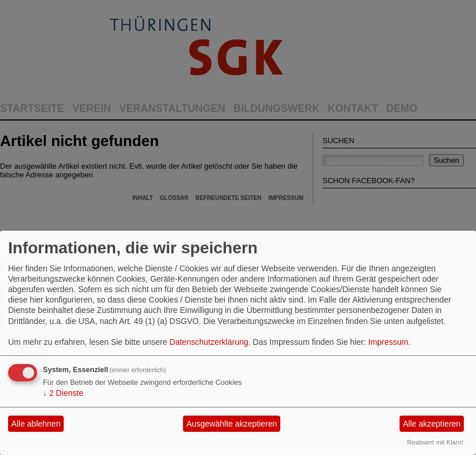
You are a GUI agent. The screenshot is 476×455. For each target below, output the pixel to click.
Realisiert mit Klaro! (435, 442)
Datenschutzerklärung (209, 342)
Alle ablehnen (36, 424)
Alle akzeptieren (432, 424)
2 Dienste (63, 393)
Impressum (388, 342)
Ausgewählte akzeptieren (232, 424)
